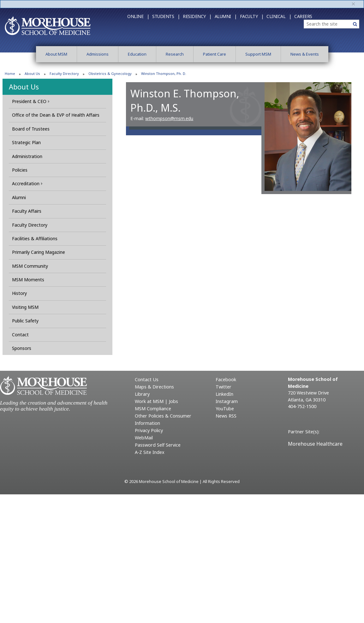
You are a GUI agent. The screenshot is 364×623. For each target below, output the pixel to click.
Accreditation (27, 183)
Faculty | (252, 16)
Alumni (19, 197)
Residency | (197, 16)
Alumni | (226, 16)
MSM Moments (28, 280)
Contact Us (147, 379)
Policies (20, 170)
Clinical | (279, 16)
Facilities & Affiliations (35, 238)
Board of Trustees (31, 129)
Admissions (98, 54)
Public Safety (25, 321)
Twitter (224, 387)
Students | (166, 16)
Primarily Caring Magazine (39, 252)
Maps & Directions (154, 387)
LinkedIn (224, 394)
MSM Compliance (153, 409)
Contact (20, 335)
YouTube (225, 409)
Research (175, 54)
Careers (303, 16)
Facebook (226, 379)
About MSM (56, 54)
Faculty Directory (64, 73)
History (19, 293)
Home (10, 73)
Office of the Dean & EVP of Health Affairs (56, 115)
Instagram (227, 401)
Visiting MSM (25, 307)
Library (142, 394)
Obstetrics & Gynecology (110, 73)
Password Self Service (158, 445)
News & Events (305, 54)
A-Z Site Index (150, 452)
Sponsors (22, 348)
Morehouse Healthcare (315, 444)
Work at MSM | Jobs (156, 401)
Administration (27, 156)
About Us (32, 73)
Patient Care (215, 54)
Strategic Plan (26, 142)
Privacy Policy (149, 430)
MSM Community (30, 266)
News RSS (226, 416)
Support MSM (258, 54)
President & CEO (31, 101)
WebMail (144, 438)
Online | (138, 16)
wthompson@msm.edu (169, 118)
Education (137, 54)
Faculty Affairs (27, 211)
